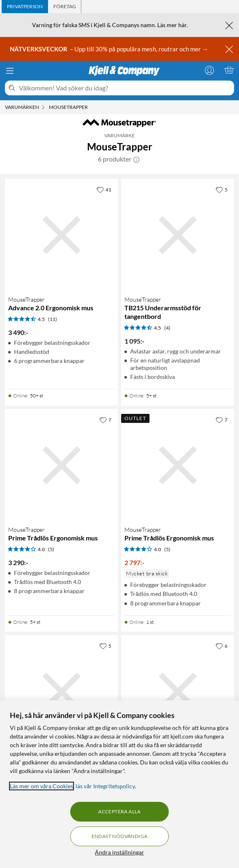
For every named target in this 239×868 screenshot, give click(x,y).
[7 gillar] (105, 420)
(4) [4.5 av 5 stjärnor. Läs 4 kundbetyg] (167, 328)
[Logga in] (209, 70)
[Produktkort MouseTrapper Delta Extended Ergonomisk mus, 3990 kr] (61, 691)
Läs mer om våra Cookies (41, 786)
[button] (136, 159)
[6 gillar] (222, 646)
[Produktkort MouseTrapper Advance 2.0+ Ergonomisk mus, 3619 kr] (178, 691)
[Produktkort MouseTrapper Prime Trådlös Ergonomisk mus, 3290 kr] (61, 465)
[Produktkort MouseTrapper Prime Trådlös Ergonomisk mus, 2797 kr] (178, 465)
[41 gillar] (104, 189)
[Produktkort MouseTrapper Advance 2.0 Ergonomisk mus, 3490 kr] (61, 235)
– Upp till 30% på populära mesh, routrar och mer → (110, 49)
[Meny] (10, 71)
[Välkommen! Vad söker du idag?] (125, 88)
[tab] (25, 7)
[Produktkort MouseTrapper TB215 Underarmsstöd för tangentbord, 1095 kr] (178, 235)
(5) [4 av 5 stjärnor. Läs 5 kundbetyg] (51, 549)
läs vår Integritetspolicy (105, 786)
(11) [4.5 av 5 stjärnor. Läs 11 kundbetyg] (53, 319)
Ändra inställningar (119, 852)
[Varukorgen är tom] (229, 70)
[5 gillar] (222, 189)
